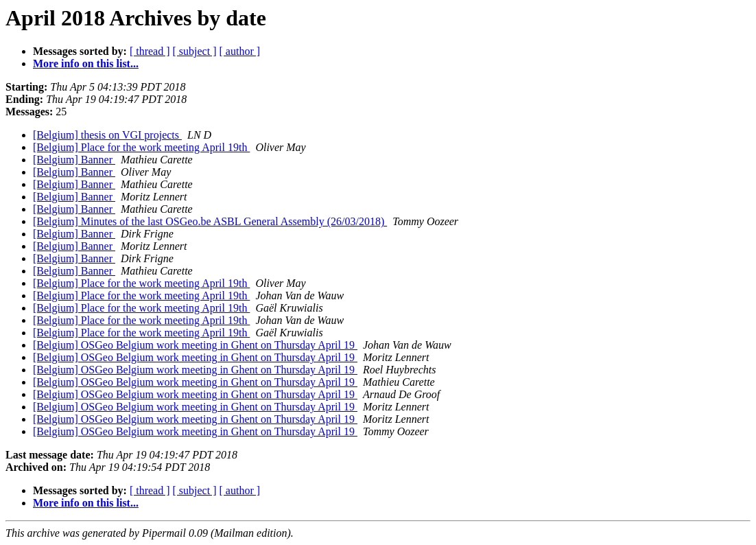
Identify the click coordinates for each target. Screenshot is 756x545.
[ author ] (240, 51)
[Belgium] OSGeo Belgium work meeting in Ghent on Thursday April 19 (195, 345)
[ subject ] (195, 51)
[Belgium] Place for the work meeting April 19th (141, 147)
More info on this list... (86, 63)
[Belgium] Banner (74, 160)
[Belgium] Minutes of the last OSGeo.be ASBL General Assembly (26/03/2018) (210, 221)
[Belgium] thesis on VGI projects (107, 135)
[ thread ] (150, 51)
